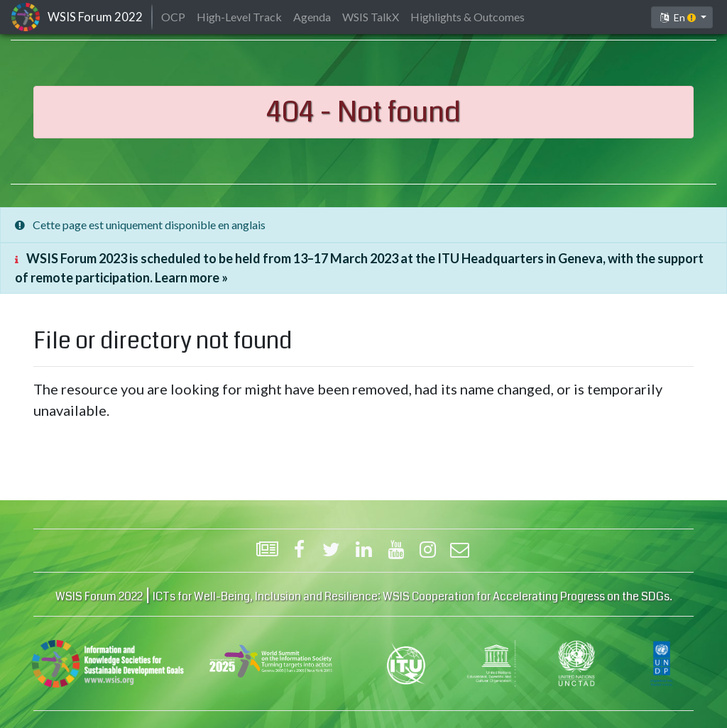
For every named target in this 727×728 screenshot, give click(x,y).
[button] (682, 17)
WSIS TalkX (371, 17)
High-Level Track (239, 17)
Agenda (312, 17)
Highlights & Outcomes (468, 17)
